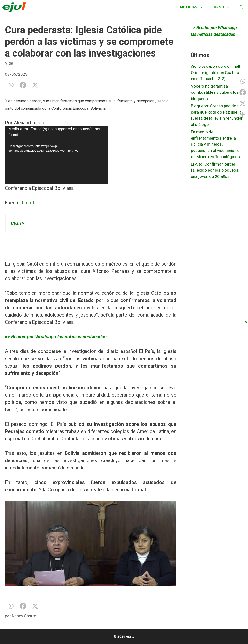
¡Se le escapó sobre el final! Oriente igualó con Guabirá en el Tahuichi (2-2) (215, 72)
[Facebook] (23, 85)
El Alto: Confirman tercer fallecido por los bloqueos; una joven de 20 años (215, 170)
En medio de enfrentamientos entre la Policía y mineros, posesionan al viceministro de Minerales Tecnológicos (215, 144)
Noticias (194, 7)
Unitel (28, 203)
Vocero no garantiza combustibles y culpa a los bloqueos (215, 92)
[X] (35, 85)
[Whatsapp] (11, 85)
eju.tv (18, 223)
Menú (224, 7)
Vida (9, 63)
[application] (56, 155)
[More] (243, 115)
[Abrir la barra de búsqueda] (241, 7)
